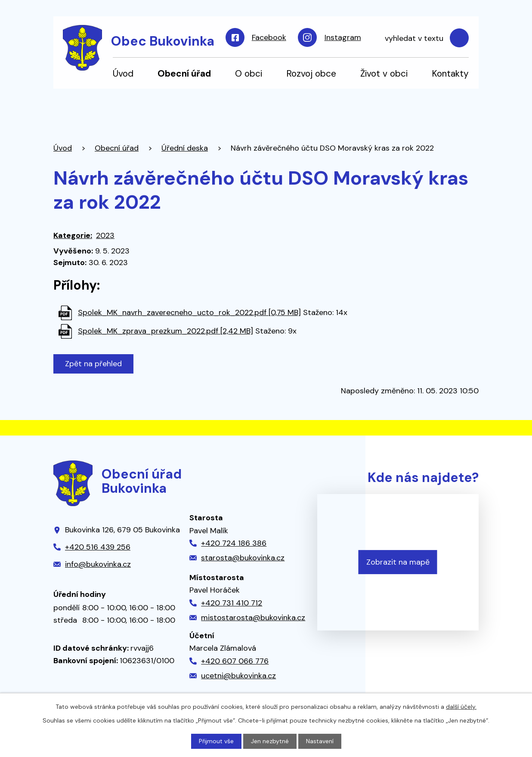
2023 (105, 235)
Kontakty (450, 73)
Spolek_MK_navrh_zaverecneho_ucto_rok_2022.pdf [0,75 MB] (189, 312)
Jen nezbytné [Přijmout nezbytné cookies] (270, 741)
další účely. (461, 707)
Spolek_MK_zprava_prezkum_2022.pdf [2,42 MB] (165, 331)
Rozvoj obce (311, 73)
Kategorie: (73, 235)
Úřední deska (185, 148)
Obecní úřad (184, 73)
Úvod (123, 73)
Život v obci (384, 73)
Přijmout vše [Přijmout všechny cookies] (216, 741)
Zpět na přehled (93, 364)
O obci (249, 73)
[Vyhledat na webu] (422, 38)
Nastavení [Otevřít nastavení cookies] (320, 741)
